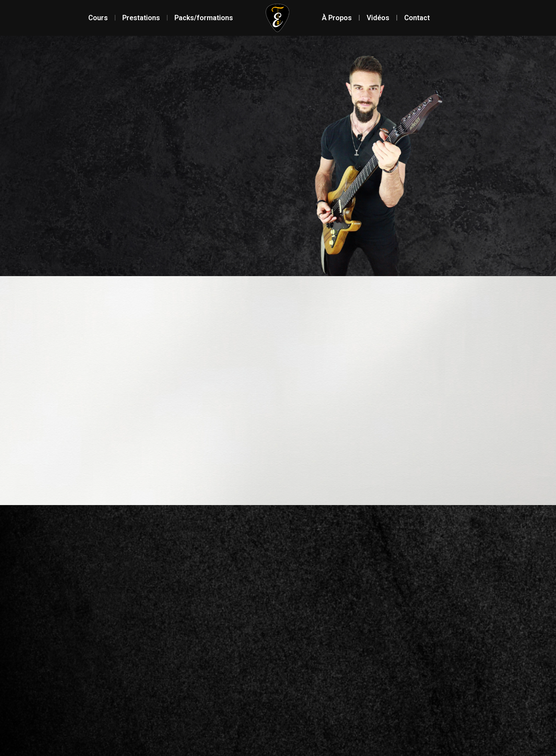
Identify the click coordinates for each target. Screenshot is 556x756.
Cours (98, 18)
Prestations (141, 18)
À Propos (337, 18)
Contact (417, 18)
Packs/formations (204, 18)
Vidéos (378, 18)
